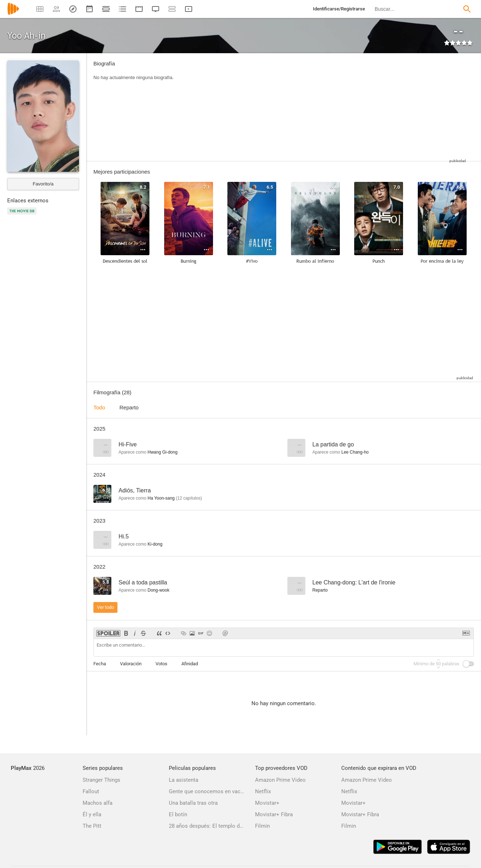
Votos (161, 664)
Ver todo (105, 607)
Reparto (129, 407)
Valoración (131, 664)
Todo (99, 407)
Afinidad (190, 664)
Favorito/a (43, 184)
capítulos (189, 498)
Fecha (100, 664)
